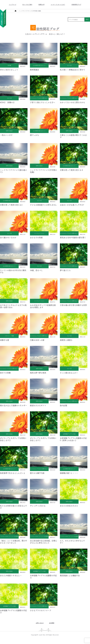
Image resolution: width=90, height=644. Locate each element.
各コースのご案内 (27, 4)
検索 (87, 19)
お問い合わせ (40, 623)
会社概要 (52, 623)
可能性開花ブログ (76, 4)
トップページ (13, 4)
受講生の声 (41, 4)
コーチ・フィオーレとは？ (58, 4)
